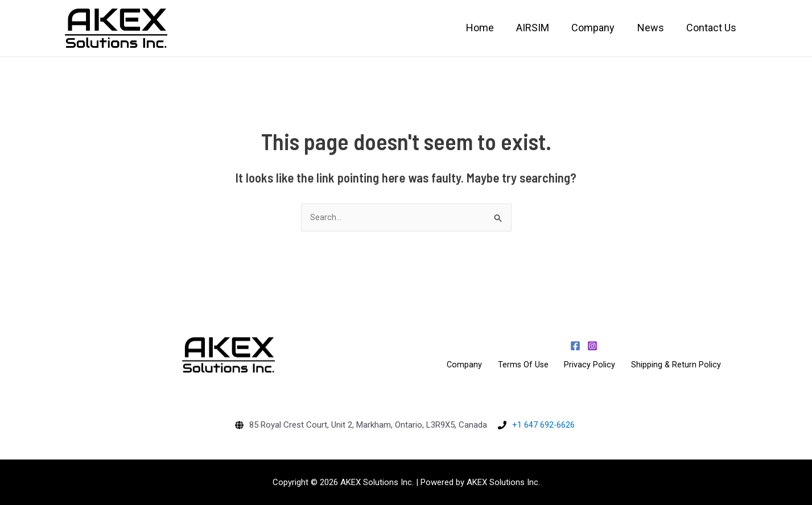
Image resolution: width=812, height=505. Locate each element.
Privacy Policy (587, 365)
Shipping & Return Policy (666, 365)
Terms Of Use (527, 365)
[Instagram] (592, 346)
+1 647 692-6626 (543, 425)
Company (474, 365)
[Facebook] (575, 346)
